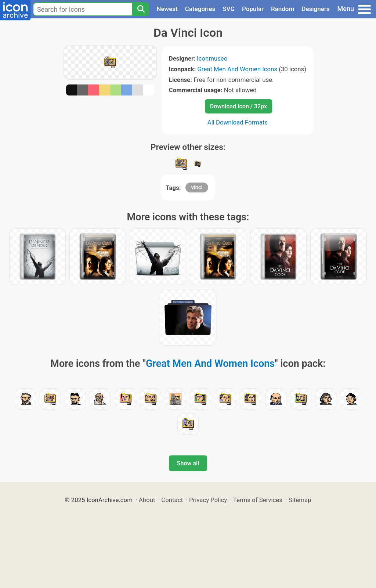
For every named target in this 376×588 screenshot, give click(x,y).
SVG (229, 9)
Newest (167, 9)
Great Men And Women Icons (237, 69)
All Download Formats (238, 122)
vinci (197, 187)
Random (283, 9)
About (147, 500)
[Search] (141, 9)
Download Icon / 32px (238, 106)
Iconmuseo (212, 58)
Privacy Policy (208, 500)
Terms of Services (258, 500)
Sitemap (300, 500)
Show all (188, 463)
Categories (200, 9)
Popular (253, 9)
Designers (315, 9)
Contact (172, 500)
